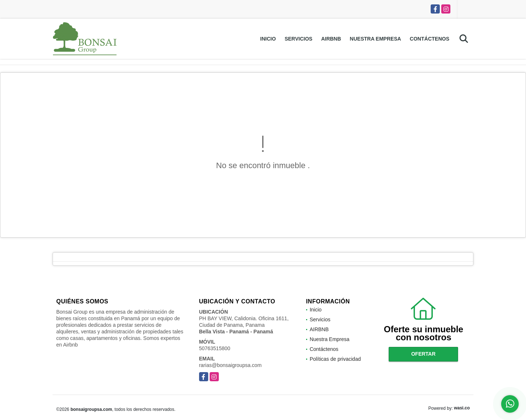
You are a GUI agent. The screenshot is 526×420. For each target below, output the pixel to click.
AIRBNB (331, 39)
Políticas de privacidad (335, 359)
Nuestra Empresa (376, 39)
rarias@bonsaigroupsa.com (230, 365)
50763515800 (215, 348)
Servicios (298, 39)
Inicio (268, 39)
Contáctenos (430, 39)
